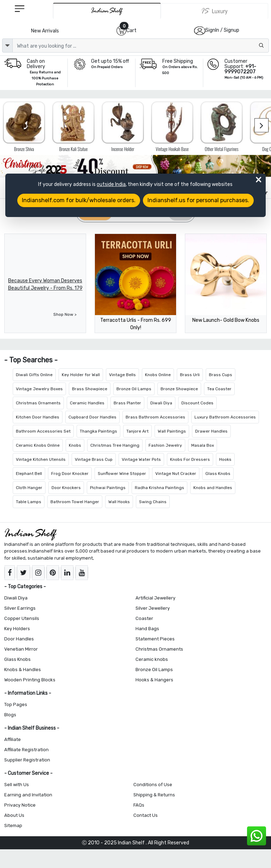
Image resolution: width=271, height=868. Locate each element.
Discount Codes (197, 403)
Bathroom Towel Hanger (75, 502)
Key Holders (17, 629)
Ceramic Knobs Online (38, 445)
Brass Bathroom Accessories (155, 417)
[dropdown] (7, 46)
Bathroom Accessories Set (43, 431)
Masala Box (203, 445)
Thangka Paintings (98, 431)
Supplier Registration (27, 760)
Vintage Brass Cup (94, 459)
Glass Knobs (218, 474)
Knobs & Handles (23, 670)
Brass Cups (221, 375)
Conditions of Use (153, 785)
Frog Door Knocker (70, 474)
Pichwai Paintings (108, 488)
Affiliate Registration (26, 750)
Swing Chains (153, 502)
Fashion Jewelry (165, 445)
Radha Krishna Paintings (159, 488)
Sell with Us (17, 785)
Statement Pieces (155, 639)
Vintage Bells (122, 375)
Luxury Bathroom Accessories (225, 417)
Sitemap (13, 825)
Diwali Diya (161, 403)
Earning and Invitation (28, 795)
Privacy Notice (20, 805)
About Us (14, 815)
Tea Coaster (219, 389)
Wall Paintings (172, 431)
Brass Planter (127, 403)
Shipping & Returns (154, 795)
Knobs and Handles (213, 488)
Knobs (75, 445)
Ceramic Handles (87, 403)
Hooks (225, 459)
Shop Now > (65, 314)
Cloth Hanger (29, 488)
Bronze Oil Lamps (134, 389)
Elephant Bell (29, 474)
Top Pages (16, 704)
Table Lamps (29, 502)
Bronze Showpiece (179, 389)
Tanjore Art (137, 431)
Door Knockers (66, 488)
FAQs (139, 805)
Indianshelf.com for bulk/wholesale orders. (79, 200)
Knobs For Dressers (190, 459)
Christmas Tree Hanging (115, 445)
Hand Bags (147, 629)
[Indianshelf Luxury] (215, 11)
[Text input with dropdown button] (141, 46)
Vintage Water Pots (141, 459)
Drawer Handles (211, 431)
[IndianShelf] (107, 11)
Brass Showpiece (90, 389)
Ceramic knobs (152, 659)
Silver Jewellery (153, 608)
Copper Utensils (22, 618)
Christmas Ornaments (38, 403)
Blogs (10, 715)
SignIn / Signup (222, 30)
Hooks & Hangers (154, 680)
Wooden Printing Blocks (30, 680)
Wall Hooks (119, 502)
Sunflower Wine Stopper (122, 474)
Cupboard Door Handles (92, 417)
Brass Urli (190, 375)
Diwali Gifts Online (34, 375)
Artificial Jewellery (155, 598)
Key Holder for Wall (81, 375)
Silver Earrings (20, 608)
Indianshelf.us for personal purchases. (198, 200)
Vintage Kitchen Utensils (41, 459)
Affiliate (13, 739)
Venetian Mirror (21, 649)
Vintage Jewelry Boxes (39, 389)
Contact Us (146, 815)
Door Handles (19, 639)
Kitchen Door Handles (38, 417)
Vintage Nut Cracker (176, 474)
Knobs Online (158, 375)
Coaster (144, 618)
